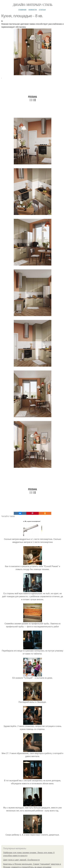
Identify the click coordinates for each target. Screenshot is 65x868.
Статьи (42, 10)
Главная (22, 10)
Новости (33, 10)
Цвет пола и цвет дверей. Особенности (21, 860)
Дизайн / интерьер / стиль (32, 5)
